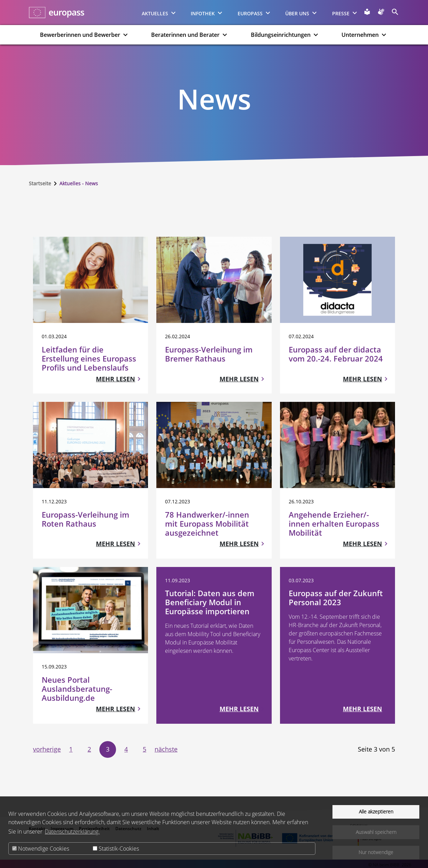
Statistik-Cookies (116, 849)
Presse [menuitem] (345, 13)
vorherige (47, 749)
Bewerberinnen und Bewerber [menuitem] (85, 35)
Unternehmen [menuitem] (365, 35)
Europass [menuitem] (255, 13)
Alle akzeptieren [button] (376, 812)
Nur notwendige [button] (376, 852)
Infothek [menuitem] (207, 13)
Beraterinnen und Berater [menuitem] (190, 35)
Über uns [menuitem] (302, 13)
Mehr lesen (116, 379)
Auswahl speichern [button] (376, 832)
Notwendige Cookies (41, 849)
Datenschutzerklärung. (72, 832)
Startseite (40, 183)
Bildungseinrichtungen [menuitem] (285, 35)
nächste (166, 749)
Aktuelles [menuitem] (160, 13)
